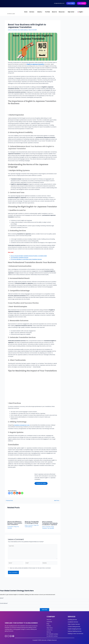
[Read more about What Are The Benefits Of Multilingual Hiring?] (33, 516)
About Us (54, 12)
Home (26, 12)
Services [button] (32, 12)
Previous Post (9, 501)
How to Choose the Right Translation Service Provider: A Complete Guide (29, 256)
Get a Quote (82, 3)
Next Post (57, 501)
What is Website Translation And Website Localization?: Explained (49, 524)
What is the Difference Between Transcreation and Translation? (15, 523)
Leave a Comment (13, 30)
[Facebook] (9, 493)
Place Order (71, 3)
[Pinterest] (20, 493)
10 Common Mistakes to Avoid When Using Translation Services (27, 259)
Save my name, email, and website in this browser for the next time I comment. (30, 570)
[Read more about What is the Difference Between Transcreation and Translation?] (15, 516)
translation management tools (22, 425)
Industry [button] (40, 12)
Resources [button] (62, 12)
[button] (81, 12)
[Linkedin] (17, 493)
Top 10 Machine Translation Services (20, 258)
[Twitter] (12, 493)
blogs (16, 526)
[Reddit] (14, 493)
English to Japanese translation (36, 64)
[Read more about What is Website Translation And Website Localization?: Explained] (50, 516)
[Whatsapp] (22, 493)
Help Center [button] (72, 12)
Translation (45, 529)
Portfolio (48, 12)
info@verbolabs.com (59, 3)
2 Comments (11, 526)
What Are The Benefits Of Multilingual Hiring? (32, 522)
